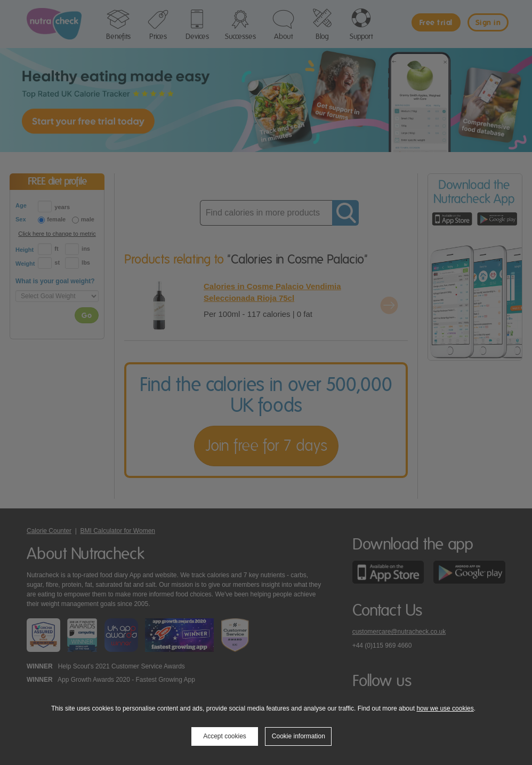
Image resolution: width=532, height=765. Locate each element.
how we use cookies (445, 708)
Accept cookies (225, 736)
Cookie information (299, 736)
